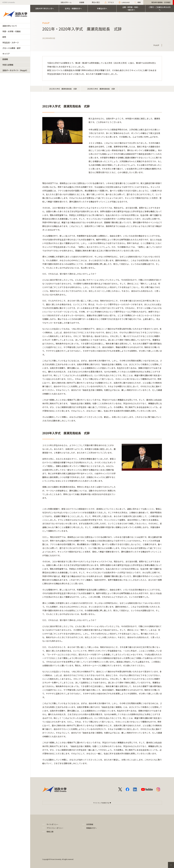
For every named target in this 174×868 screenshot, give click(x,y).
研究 (4, 37)
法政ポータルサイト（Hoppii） (15, 70)
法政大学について (10, 26)
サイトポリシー (52, 824)
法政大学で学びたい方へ (45, 8)
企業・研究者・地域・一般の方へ (131, 8)
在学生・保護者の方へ (73, 8)
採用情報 (90, 824)
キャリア (6, 54)
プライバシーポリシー (55, 828)
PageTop (171, 865)
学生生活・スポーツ (11, 43)
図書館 (5, 59)
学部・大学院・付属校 (11, 31)
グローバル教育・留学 (11, 48)
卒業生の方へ (102, 8)
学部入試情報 (8, 65)
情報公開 (50, 832)
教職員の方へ (91, 828)
